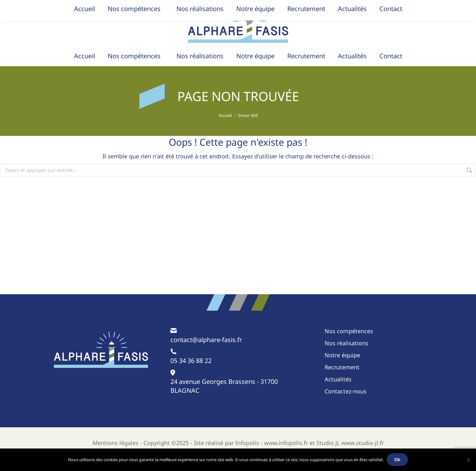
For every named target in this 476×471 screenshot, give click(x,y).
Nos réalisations (346, 356)
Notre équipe (342, 368)
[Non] (468, 460)
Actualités (338, 392)
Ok (398, 460)
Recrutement (342, 380)
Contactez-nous (346, 404)
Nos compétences (349, 344)
